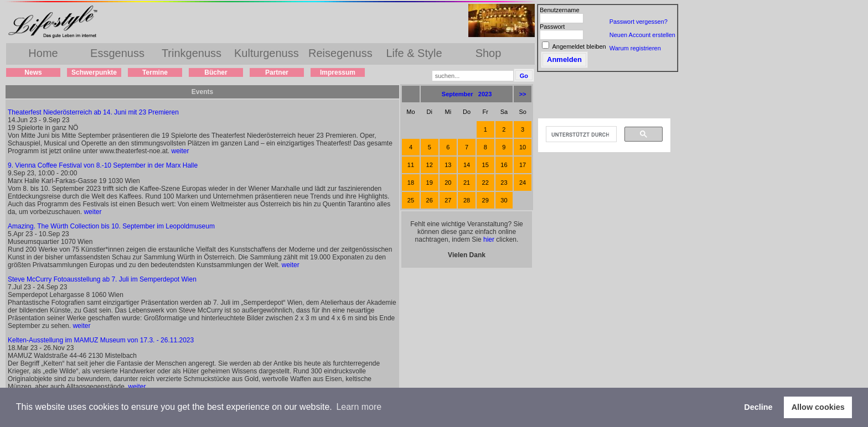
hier (489, 239)
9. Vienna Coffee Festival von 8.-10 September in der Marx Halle (103, 165)
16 (504, 165)
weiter (180, 151)
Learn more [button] (359, 407)
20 (448, 183)
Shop (489, 53)
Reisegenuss (340, 53)
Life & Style (414, 53)
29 (485, 200)
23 (504, 183)
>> (523, 94)
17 (523, 165)
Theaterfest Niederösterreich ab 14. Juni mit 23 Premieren (93, 112)
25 (411, 200)
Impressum (338, 72)
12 (430, 165)
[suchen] (580, 134)
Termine (155, 72)
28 (467, 200)
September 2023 (467, 94)
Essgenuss (117, 53)
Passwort (552, 27)
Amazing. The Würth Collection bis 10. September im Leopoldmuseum (111, 226)
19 (430, 183)
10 (523, 147)
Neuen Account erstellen (642, 35)
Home (43, 53)
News (33, 72)
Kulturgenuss (267, 53)
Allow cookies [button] (818, 407)
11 (411, 165)
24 (523, 183)
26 (430, 200)
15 (485, 165)
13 (448, 165)
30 (504, 200)
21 (467, 183)
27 (448, 200)
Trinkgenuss (192, 53)
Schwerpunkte (94, 72)
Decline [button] (758, 407)
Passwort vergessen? (639, 22)
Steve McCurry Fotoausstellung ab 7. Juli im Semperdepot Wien (102, 279)
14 (467, 165)
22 (485, 183)
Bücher (216, 72)
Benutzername (560, 10)
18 (411, 183)
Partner (277, 72)
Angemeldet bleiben (579, 46)
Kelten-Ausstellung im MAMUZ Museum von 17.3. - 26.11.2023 (101, 340)
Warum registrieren (635, 48)
